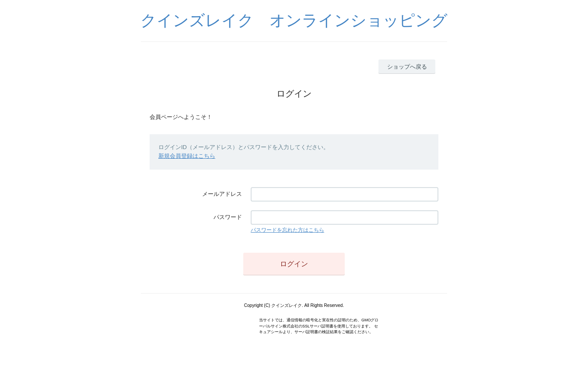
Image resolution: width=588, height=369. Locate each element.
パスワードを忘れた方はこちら (287, 230)
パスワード (228, 217)
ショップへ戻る (407, 67)
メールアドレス (222, 194)
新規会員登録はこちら (187, 156)
